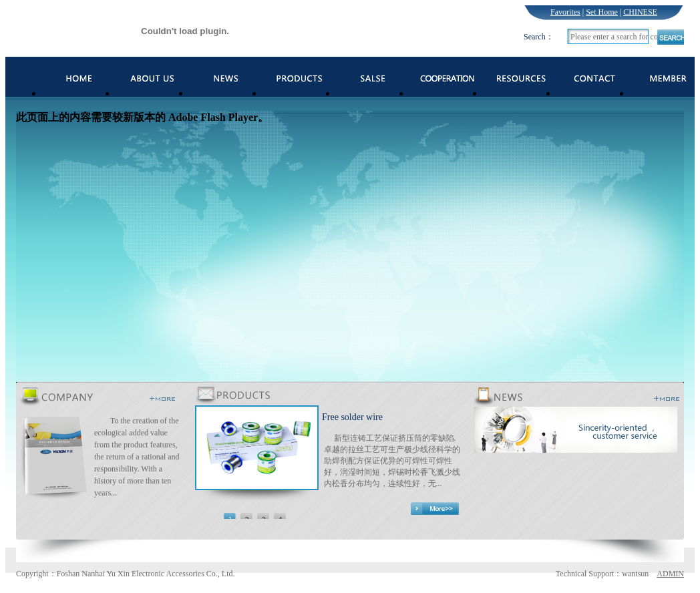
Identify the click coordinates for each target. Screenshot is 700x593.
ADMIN (670, 574)
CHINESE (640, 12)
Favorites (565, 12)
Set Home (602, 12)
